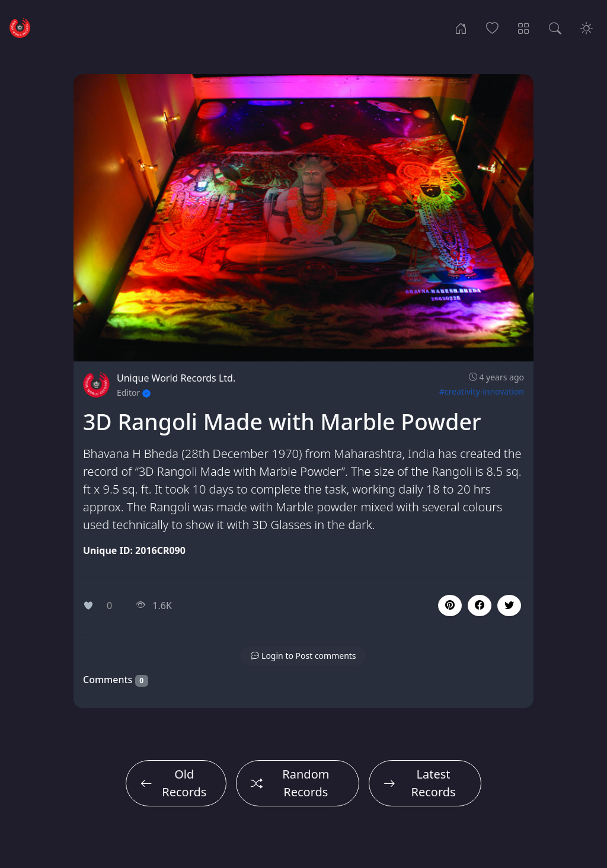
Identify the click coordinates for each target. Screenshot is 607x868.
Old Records (173, 783)
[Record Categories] (524, 27)
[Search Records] (555, 27)
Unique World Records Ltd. (176, 378)
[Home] (461, 27)
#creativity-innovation (482, 391)
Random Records (290, 783)
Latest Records (420, 783)
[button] (480, 606)
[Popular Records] (492, 27)
